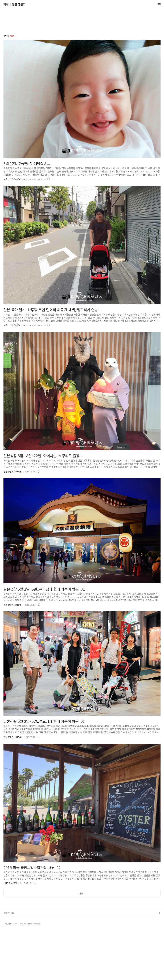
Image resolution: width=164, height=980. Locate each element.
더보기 (82, 893)
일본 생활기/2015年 (12, 471)
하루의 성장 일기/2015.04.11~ (17, 179)
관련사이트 (9, 961)
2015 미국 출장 (10, 883)
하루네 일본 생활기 (15, 4)
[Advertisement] (82, 927)
